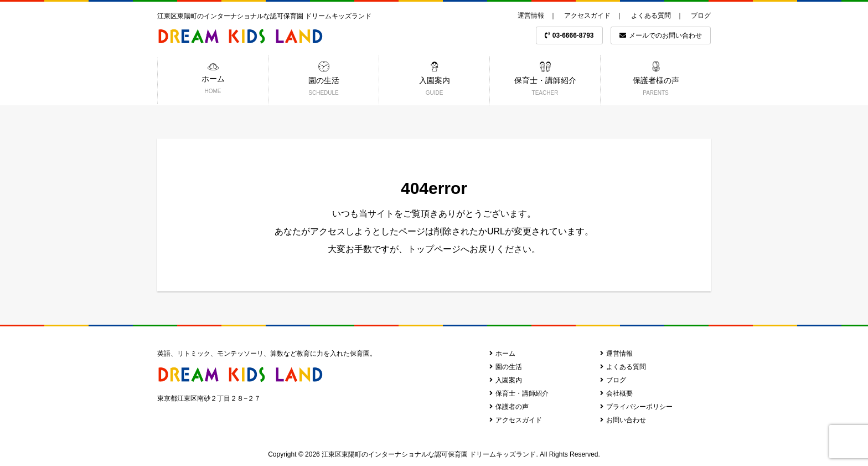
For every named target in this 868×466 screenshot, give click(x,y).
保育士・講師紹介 (519, 393)
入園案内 (506, 380)
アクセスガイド (587, 16)
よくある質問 (651, 16)
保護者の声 (509, 407)
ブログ (701, 16)
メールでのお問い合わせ (661, 35)
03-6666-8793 (569, 35)
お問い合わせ (623, 420)
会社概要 (616, 393)
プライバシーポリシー (636, 407)
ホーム (502, 354)
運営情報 (531, 16)
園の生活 (506, 367)
